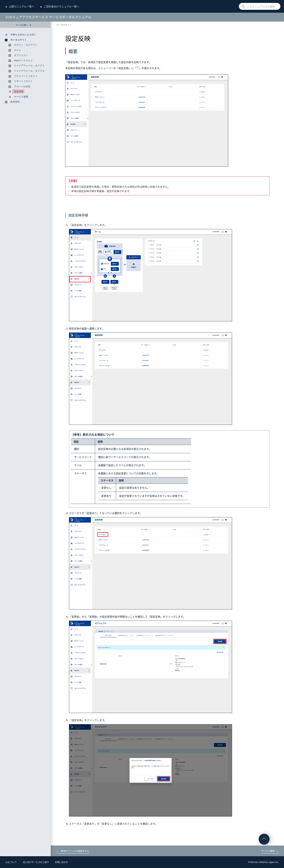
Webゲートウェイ (23, 60)
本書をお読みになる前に (23, 35)
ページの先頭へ (264, 839)
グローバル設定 (22, 86)
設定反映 (19, 91)
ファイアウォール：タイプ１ (29, 66)
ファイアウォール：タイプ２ (29, 71)
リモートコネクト (23, 81)
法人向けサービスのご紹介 (36, 862)
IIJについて (11, 862)
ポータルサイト (64, 25)
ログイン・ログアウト (26, 45)
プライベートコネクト (26, 76)
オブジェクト (21, 55)
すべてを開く (24, 25)
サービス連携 (21, 97)
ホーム (17, 50)
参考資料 (15, 102)
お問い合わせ (61, 862)
